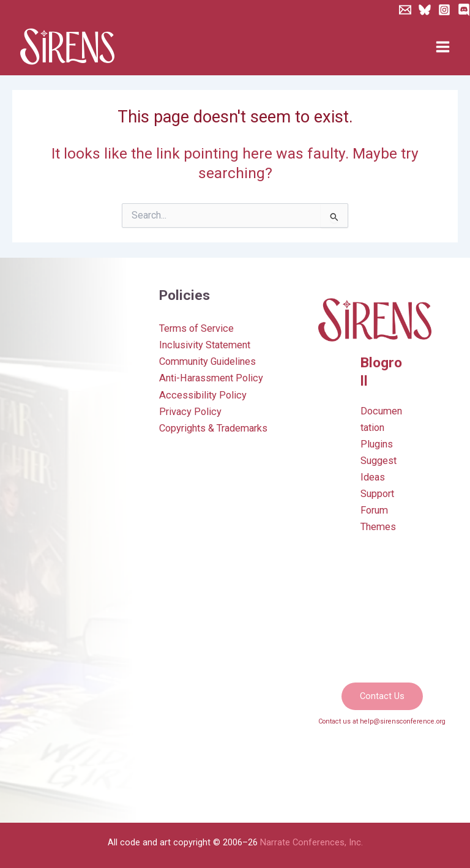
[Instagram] (444, 10)
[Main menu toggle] (442, 47)
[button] (382, 696)
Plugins (377, 444)
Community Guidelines (207, 361)
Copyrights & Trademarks (213, 428)
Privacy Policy (190, 412)
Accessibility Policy (203, 395)
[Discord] (464, 10)
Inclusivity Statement (205, 345)
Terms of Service (196, 328)
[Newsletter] (405, 10)
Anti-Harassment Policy (211, 378)
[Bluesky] (425, 10)
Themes (378, 527)
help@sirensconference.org (403, 721)
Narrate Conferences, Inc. (311, 842)
